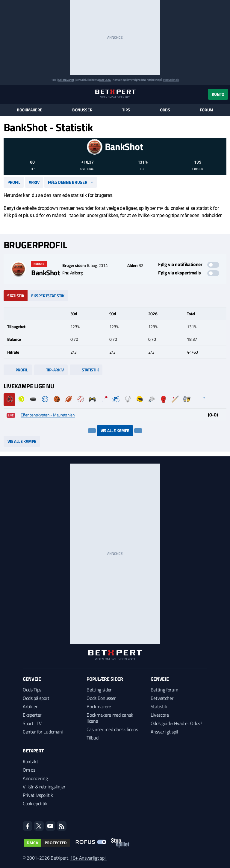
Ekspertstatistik (48, 296)
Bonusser (82, 110)
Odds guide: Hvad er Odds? (176, 723)
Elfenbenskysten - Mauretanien (48, 415)
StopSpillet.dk (171, 80)
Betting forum (164, 690)
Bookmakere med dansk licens (110, 718)
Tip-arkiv (51, 370)
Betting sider (99, 690)
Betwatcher (162, 698)
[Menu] (7, 94)
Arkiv (34, 182)
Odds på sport (36, 698)
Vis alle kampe (115, 430)
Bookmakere (29, 110)
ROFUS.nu (105, 80)
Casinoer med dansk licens (112, 729)
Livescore (160, 715)
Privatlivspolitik (38, 795)
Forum (206, 110)
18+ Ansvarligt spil (88, 858)
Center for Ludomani (43, 732)
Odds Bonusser (101, 698)
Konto (218, 94)
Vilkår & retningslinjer (44, 787)
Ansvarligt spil (164, 732)
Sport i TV (32, 723)
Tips (126, 110)
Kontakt (31, 761)
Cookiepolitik (35, 803)
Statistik (16, 296)
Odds (165, 110)
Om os (29, 770)
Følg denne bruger (68, 182)
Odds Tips (32, 690)
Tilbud (92, 738)
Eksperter (32, 715)
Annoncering (35, 778)
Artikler (30, 706)
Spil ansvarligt (66, 80)
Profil (14, 182)
